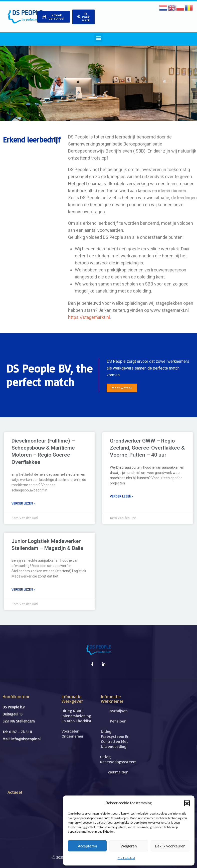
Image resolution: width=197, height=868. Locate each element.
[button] (187, 803)
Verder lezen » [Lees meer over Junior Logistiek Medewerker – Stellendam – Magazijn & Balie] (23, 590)
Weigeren (129, 846)
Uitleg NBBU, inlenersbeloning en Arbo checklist (77, 716)
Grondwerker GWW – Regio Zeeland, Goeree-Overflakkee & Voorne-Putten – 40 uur (147, 448)
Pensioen (118, 721)
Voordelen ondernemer (72, 734)
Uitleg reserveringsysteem (118, 759)
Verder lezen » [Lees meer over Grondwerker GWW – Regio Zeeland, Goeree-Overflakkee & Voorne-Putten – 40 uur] (122, 496)
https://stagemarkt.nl (89, 317)
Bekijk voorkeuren (170, 846)
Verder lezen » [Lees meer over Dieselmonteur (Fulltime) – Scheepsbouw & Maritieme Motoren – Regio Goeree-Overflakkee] (23, 503)
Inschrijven (118, 711)
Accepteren (87, 846)
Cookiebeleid (126, 858)
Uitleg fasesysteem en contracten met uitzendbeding (115, 739)
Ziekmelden (118, 772)
